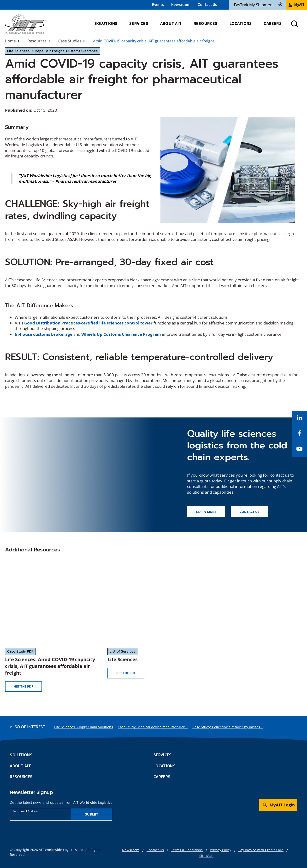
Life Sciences (123, 659)
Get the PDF (24, 686)
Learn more (206, 512)
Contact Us (207, 5)
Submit (92, 814)
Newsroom (181, 5)
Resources (37, 41)
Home (10, 41)
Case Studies (70, 41)
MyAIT (297, 5)
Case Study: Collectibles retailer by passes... (228, 727)
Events (158, 5)
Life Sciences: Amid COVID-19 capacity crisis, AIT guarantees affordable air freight (50, 666)
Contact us (249, 512)
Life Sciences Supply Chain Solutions (84, 727)
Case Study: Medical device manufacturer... (153, 727)
